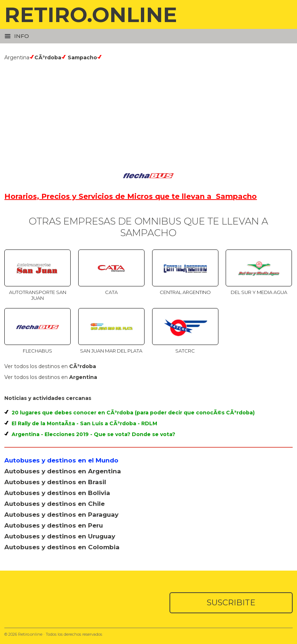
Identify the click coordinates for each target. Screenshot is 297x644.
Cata (111, 292)
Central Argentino (185, 292)
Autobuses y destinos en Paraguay (61, 515)
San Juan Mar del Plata (111, 351)
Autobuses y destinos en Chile (55, 504)
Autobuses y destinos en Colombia (62, 547)
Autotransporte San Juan (38, 295)
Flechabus (37, 351)
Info (17, 36)
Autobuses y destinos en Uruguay (60, 536)
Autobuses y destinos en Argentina (63, 471)
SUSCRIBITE (231, 603)
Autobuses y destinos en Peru (54, 525)
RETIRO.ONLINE (91, 14)
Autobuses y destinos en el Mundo (61, 460)
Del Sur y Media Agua (259, 292)
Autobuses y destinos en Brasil (55, 482)
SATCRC (185, 351)
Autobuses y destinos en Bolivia (57, 493)
